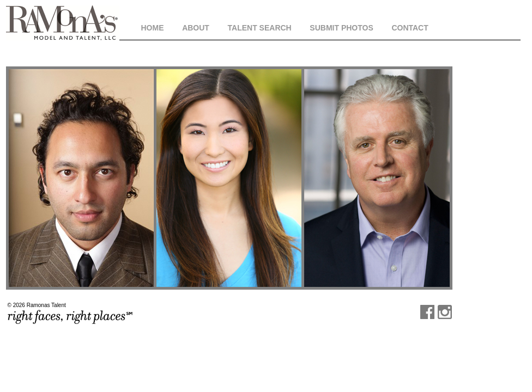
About (196, 28)
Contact (410, 28)
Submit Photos (341, 28)
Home (153, 28)
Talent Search (260, 28)
